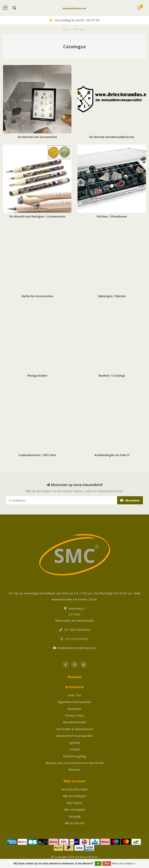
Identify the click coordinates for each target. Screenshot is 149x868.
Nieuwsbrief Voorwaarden (74, 736)
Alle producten (75, 823)
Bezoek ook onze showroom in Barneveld (74, 763)
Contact (75, 749)
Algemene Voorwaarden (74, 702)
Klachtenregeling (75, 756)
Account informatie (74, 789)
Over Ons (75, 695)
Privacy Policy (74, 715)
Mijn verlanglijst (75, 809)
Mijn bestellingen (74, 796)
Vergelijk (75, 816)
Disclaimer (75, 709)
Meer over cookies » (124, 864)
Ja (98, 864)
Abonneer (130, 500)
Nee (107, 864)
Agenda (74, 743)
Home (66, 29)
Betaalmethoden (75, 722)
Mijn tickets (74, 803)
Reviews (75, 769)
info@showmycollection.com (77, 648)
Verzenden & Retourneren (74, 729)
